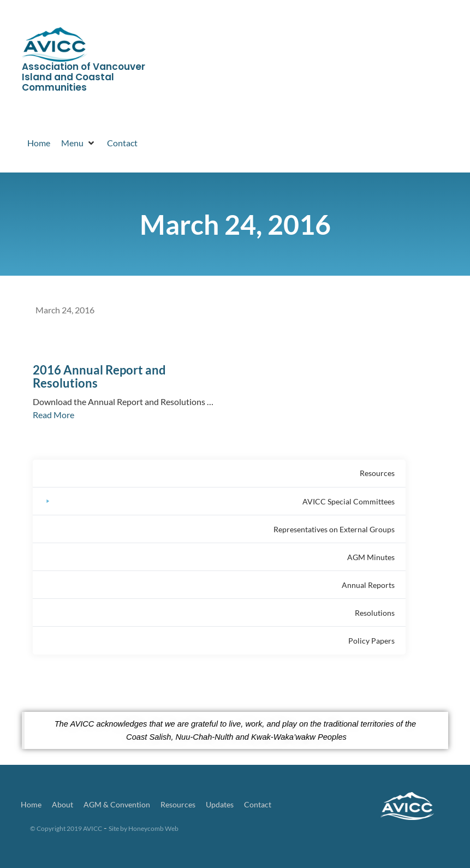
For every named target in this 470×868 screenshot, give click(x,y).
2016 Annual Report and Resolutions (99, 376)
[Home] (39, 143)
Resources (178, 804)
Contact (258, 804)
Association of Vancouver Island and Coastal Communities (84, 77)
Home (31, 804)
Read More (53, 415)
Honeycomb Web (153, 828)
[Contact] (122, 143)
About (63, 804)
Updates (220, 804)
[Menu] (79, 143)
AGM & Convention (117, 804)
